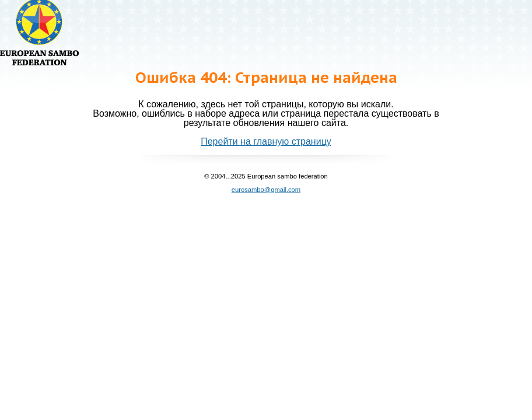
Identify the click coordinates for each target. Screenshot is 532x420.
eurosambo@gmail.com (266, 190)
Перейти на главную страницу (266, 141)
